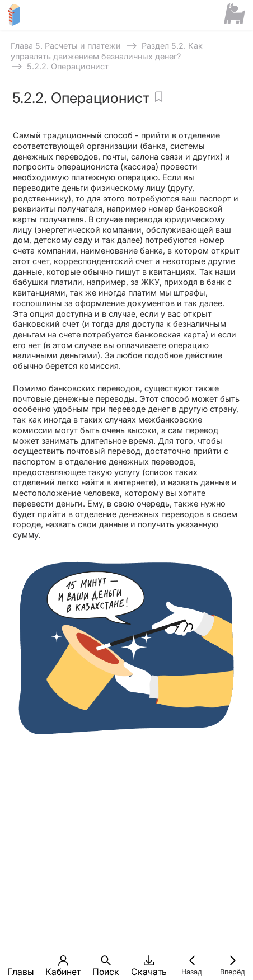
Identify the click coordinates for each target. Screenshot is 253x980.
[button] (20, 960)
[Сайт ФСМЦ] (235, 15)
